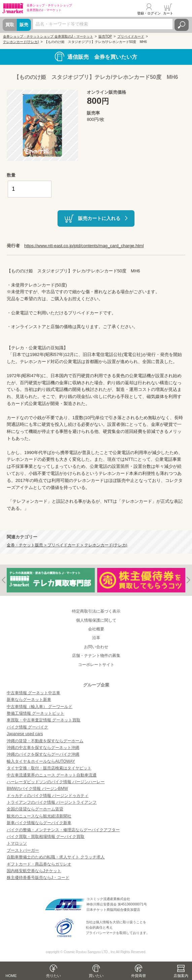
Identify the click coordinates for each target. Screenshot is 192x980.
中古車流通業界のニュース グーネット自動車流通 (52, 775)
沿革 (96, 638)
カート (168, 13)
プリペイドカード (131, 36)
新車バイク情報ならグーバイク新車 (39, 823)
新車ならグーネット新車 (29, 700)
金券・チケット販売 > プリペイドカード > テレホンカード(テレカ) (67, 545)
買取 (10, 25)
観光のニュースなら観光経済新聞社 (39, 816)
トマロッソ (17, 843)
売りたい (53, 976)
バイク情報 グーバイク (27, 727)
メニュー (183, 9)
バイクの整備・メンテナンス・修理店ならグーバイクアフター (63, 830)
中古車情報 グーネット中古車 (33, 693)
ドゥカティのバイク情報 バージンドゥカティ (48, 796)
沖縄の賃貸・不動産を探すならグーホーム (45, 741)
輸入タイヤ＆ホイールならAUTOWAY (41, 761)
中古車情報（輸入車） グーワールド (40, 707)
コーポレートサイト (96, 665)
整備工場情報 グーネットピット (35, 713)
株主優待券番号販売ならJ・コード (38, 878)
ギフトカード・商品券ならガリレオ (39, 864)
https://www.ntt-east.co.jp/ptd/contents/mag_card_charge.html (84, 246)
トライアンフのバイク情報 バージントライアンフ (52, 802)
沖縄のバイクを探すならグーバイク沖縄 (43, 754)
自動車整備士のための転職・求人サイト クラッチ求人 (56, 857)
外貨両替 (139, 976)
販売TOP (105, 36)
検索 (182, 25)
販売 (24, 25)
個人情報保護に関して (96, 620)
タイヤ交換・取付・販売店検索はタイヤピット (49, 768)
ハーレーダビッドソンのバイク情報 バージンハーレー (56, 782)
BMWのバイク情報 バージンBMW (37, 789)
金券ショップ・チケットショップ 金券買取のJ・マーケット (48, 36)
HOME (11, 976)
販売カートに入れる (99, 218)
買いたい (96, 976)
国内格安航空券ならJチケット (34, 871)
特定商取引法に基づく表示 (96, 611)
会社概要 (96, 629)
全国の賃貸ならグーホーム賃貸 (35, 809)
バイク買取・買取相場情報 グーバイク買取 (46, 837)
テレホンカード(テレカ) (21, 42)
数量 (11, 175)
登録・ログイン (149, 13)
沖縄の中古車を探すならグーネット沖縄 (43, 748)
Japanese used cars (25, 734)
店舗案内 (181, 976)
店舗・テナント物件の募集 (96, 656)
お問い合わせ (96, 647)
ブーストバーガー (23, 850)
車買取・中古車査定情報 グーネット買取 (44, 720)
